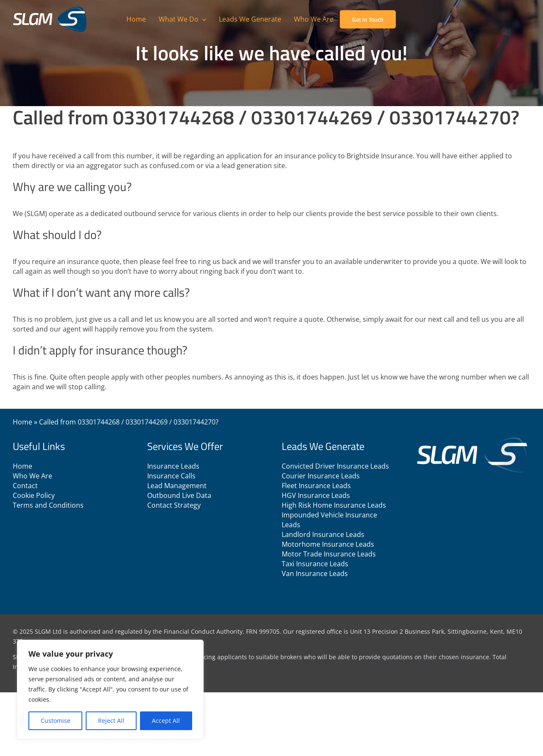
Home (22, 422)
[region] (110, 689)
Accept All (166, 721)
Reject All (111, 721)
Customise (56, 721)
